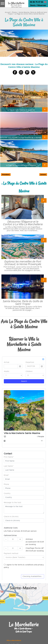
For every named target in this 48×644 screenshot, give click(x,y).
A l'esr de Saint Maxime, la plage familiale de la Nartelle (21, 138)
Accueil (7, 12)
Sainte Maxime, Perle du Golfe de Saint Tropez (23, 302)
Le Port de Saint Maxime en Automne (21, 110)
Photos (14, 12)
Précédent (6, 174)
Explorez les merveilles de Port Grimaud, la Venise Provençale (23, 263)
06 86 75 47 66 (37, 2)
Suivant (43, 174)
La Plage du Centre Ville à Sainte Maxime (29, 14)
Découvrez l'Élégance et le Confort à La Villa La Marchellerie (23, 223)
